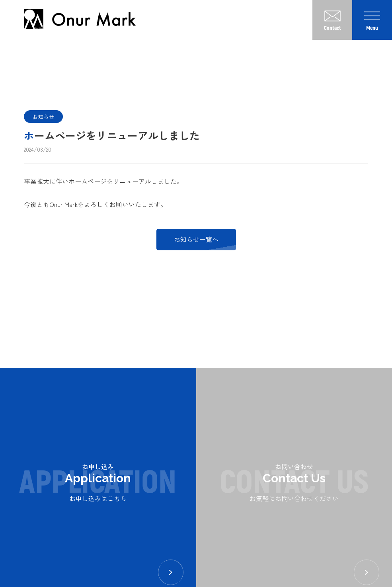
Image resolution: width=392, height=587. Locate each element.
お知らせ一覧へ (196, 239)
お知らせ (43, 117)
